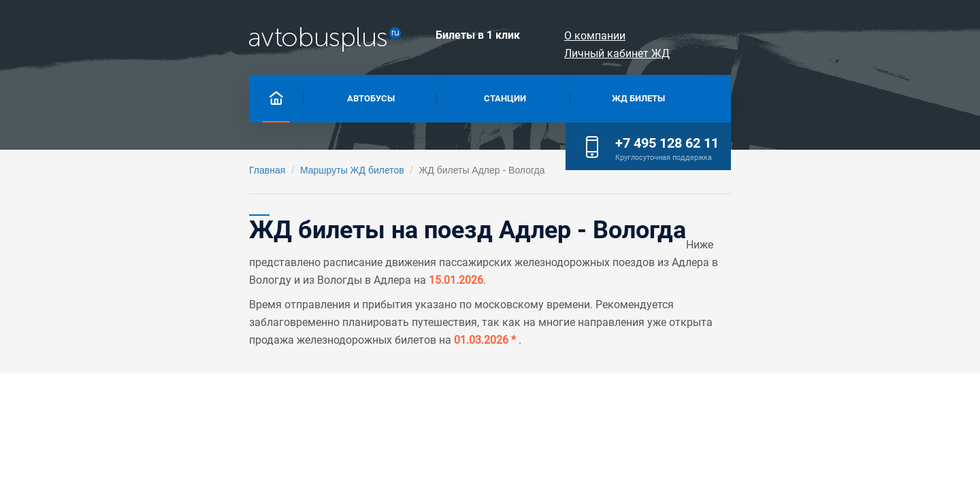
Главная (110, 170)
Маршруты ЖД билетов (195, 170)
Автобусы (238, 97)
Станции (417, 97)
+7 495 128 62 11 (824, 95)
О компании (715, 36)
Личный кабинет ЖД (828, 36)
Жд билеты (597, 97)
